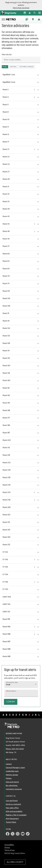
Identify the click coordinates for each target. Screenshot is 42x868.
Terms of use (10, 850)
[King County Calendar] (25, 13)
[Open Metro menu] (4, 20)
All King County (15, 862)
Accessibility (9, 845)
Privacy (7, 847)
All (6, 67)
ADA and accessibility (14, 811)
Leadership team (12, 771)
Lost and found (12, 801)
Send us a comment (13, 804)
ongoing (13, 67)
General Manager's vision (15, 768)
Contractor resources (14, 789)
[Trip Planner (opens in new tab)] (33, 20)
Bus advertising (12, 785)
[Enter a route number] (21, 60)
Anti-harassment (12, 819)
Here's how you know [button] (21, 8)
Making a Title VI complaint (16, 815)
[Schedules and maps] (27, 20)
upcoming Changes (26, 67)
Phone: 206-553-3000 (15, 749)
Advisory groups (12, 775)
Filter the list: (7, 55)
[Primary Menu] (40, 13)
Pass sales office (12, 808)
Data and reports (12, 782)
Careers (9, 764)
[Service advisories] (39, 20)
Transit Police (11, 822)
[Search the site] (35, 13)
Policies (9, 778)
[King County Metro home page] (13, 726)
